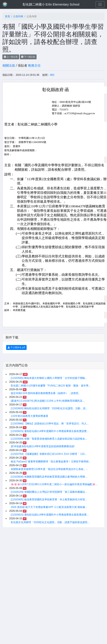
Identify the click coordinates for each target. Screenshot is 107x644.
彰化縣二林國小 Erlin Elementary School (51, 4)
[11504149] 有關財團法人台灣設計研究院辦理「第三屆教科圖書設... (49, 492)
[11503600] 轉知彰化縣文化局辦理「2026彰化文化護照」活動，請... (49, 408)
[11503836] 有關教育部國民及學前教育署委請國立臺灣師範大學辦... (49, 477)
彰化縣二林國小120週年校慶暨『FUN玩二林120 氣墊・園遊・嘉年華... (51, 386)
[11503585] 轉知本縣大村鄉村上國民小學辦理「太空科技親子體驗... (49, 378)
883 (52, 75)
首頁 (7, 16)
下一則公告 (28, 57)
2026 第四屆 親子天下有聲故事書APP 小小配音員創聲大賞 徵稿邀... (49, 507)
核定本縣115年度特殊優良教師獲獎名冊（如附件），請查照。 (46, 393)
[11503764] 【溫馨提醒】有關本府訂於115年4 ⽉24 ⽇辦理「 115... (49, 454)
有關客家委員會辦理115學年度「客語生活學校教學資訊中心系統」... (49, 469)
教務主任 (34, 65)
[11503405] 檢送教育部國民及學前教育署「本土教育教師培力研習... (49, 499)
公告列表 (18, 16)
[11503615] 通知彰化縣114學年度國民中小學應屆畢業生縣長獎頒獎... (50, 431)
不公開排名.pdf (16, 347)
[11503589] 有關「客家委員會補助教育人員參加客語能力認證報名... (49, 439)
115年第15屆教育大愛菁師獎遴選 (30, 416)
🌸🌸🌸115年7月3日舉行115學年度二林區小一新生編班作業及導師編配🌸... (54, 484)
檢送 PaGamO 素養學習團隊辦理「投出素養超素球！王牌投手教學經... (51, 462)
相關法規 (9, 65)
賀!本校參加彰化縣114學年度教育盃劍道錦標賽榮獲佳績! (43, 446)
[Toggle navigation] (100, 4)
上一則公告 (11, 57)
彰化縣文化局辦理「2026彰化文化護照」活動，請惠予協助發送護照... (50, 522)
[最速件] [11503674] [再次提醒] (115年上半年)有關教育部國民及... (48, 401)
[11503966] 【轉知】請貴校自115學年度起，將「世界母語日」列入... (50, 424)
